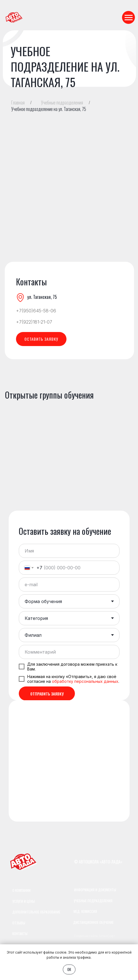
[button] (41, 339)
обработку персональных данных (85, 681)
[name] (69, 551)
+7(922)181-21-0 (33, 322)
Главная (18, 103)
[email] (69, 585)
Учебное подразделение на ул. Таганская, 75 (49, 109)
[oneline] (69, 652)
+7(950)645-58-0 (35, 311)
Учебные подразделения (62, 103)
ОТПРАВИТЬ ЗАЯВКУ (47, 694)
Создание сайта (86, 936)
